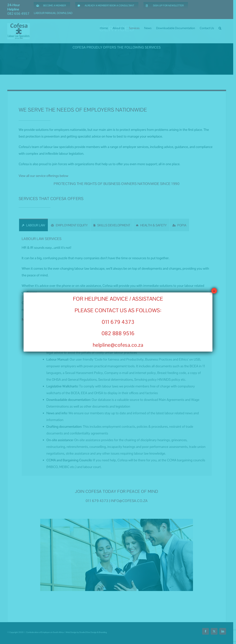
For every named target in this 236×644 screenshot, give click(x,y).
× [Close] (214, 291)
